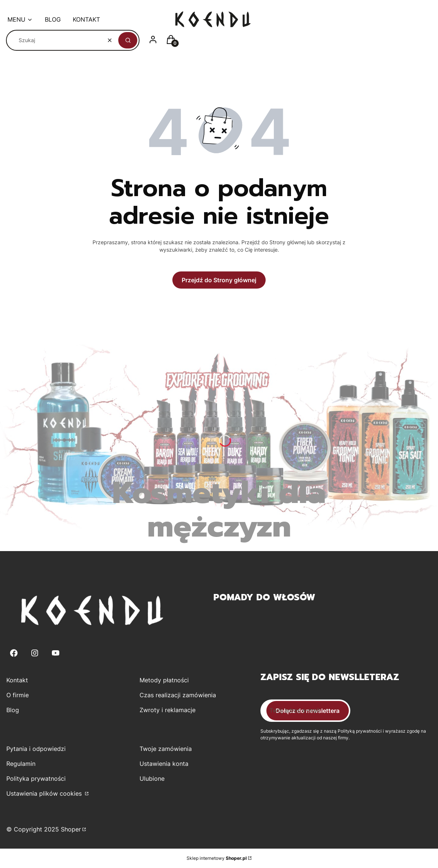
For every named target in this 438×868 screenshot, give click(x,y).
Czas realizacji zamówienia (178, 695)
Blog (13, 710)
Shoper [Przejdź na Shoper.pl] (71, 829)
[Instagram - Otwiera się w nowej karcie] (35, 653)
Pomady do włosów (264, 597)
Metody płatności (164, 680)
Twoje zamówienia (166, 749)
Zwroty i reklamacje (168, 710)
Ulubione (152, 779)
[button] (128, 40)
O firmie (18, 695)
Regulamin (21, 764)
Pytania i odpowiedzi (36, 749)
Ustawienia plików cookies (45, 793)
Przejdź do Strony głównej (219, 280)
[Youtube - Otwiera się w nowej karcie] (56, 653)
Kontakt (17, 680)
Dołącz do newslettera (308, 711)
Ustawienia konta (164, 764)
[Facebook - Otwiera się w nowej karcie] (14, 653)
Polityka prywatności (36, 779)
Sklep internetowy (217, 858)
